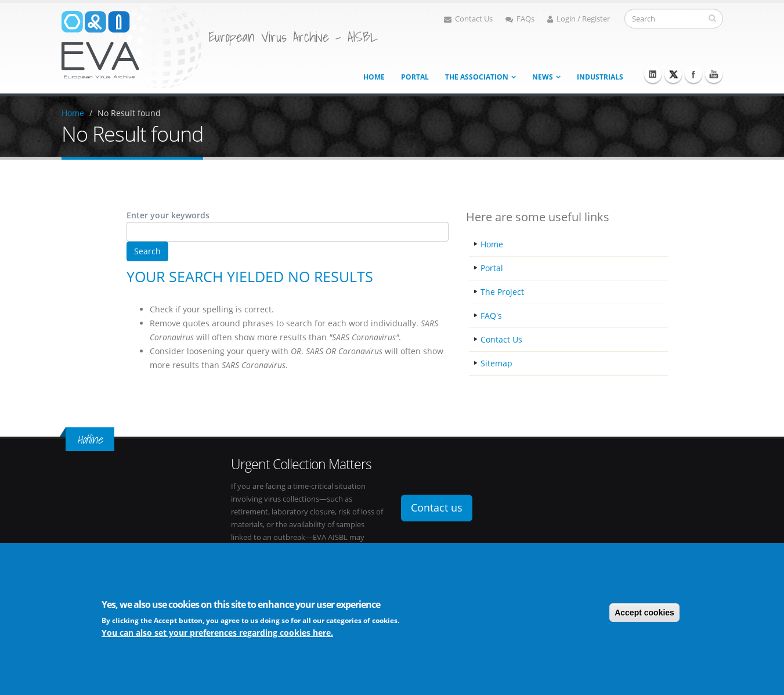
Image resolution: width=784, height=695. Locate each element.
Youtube (714, 74)
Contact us (437, 507)
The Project (502, 292)
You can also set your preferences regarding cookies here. (217, 634)
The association (477, 77)
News (543, 77)
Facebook (693, 74)
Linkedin (653, 74)
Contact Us (468, 19)
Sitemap (496, 363)
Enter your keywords (168, 215)
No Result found (129, 113)
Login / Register (579, 19)
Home (374, 77)
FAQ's (491, 316)
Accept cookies (644, 614)
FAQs (520, 19)
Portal (415, 77)
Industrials (600, 77)
